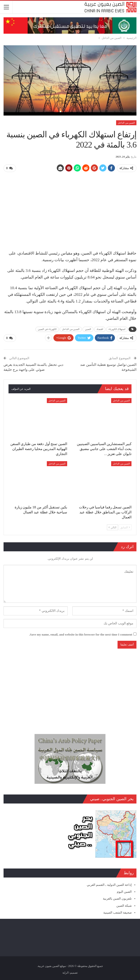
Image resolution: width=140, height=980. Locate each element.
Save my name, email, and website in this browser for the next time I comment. (81, 634)
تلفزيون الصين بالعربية (117, 899)
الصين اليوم (124, 892)
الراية (66, 973)
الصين (88, 329)
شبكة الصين (124, 905)
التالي (112, 527)
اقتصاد (100, 329)
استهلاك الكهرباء (117, 329)
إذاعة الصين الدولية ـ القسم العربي (109, 885)
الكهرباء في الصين (47, 329)
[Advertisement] (70, 209)
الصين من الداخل (126, 123)
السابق (125, 527)
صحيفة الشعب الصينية (118, 912)
